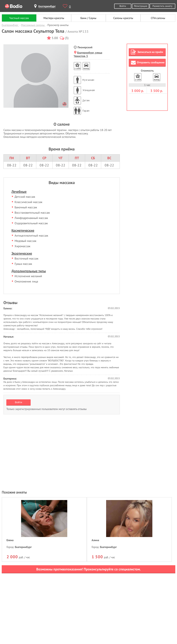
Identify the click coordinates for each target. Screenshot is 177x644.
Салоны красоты (123, 18)
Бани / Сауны (88, 18)
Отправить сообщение (148, 62)
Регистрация (141, 6)
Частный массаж (19, 18)
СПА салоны (158, 18)
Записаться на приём (147, 52)
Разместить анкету (162, 6)
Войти (123, 6)
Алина (95, 540)
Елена (10, 540)
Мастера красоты (54, 18)
